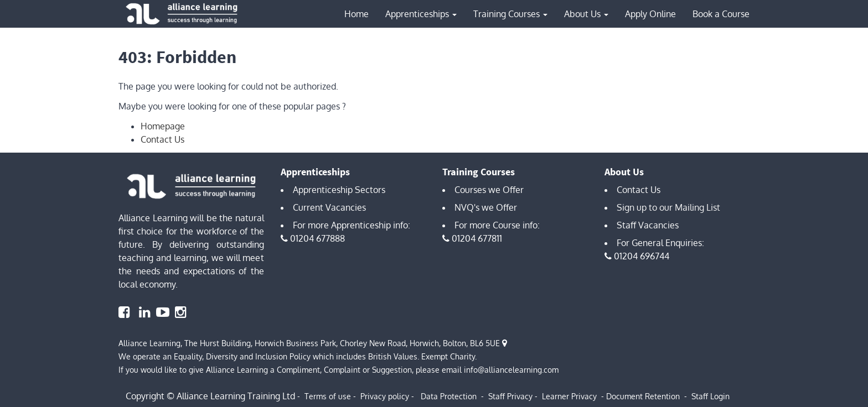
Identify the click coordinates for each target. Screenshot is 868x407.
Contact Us (162, 139)
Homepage (163, 126)
